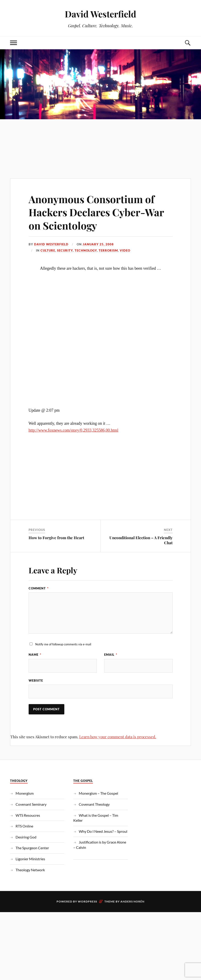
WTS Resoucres (28, 815)
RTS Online (24, 826)
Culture (48, 250)
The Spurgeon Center (32, 848)
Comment (39, 588)
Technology (86, 250)
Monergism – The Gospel (98, 793)
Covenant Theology (94, 804)
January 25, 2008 (98, 244)
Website (36, 680)
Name (35, 655)
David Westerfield (100, 14)
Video (125, 250)
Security (65, 250)
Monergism (25, 793)
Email (111, 655)
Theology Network (30, 870)
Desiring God (26, 837)
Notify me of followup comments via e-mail (63, 644)
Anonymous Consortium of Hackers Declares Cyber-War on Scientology (96, 212)
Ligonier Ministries (30, 859)
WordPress (87, 901)
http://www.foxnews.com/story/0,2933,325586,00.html (73, 430)
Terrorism (108, 250)
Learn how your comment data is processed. (118, 737)
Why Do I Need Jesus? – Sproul (103, 831)
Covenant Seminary (31, 804)
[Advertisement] (100, 139)
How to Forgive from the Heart (56, 538)
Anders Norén (132, 901)
